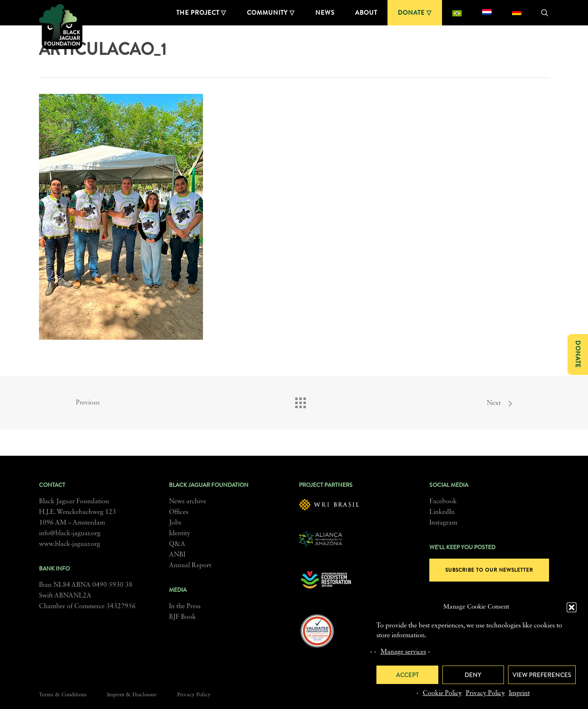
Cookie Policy (442, 693)
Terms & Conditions (63, 695)
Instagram (443, 523)
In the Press (185, 607)
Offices (179, 512)
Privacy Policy (485, 693)
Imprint (519, 693)
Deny (473, 675)
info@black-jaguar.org (70, 534)
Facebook (443, 502)
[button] (572, 607)
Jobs (175, 523)
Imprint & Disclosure (132, 695)
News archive (188, 502)
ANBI (177, 555)
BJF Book (182, 617)
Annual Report (190, 566)
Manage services (403, 652)
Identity (180, 534)
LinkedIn (442, 512)
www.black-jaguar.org (70, 544)
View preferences (542, 675)
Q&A (177, 544)
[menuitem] (457, 13)
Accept (407, 675)
